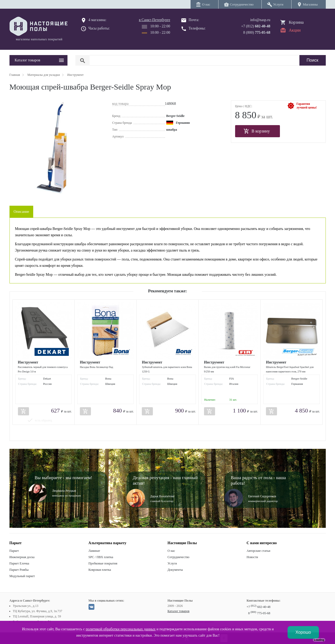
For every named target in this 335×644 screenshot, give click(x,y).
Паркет (14, 551)
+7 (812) (256, 26)
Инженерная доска (22, 557)
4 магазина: (98, 20)
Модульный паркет (22, 576)
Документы (175, 570)
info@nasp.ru (260, 20)
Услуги (172, 563)
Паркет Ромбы (19, 570)
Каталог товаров (179, 611)
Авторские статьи (259, 551)
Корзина (296, 22)
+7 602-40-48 (259, 607)
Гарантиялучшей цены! (307, 106)
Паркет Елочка (19, 563)
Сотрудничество (179, 557)
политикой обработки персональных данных (121, 629)
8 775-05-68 (259, 613)
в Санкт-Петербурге (155, 20)
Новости (253, 557)
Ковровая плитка (100, 570)
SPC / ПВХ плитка (101, 557)
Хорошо (303, 632)
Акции (295, 30)
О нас (171, 551)
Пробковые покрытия (103, 563)
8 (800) (257, 33)
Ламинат (94, 551)
